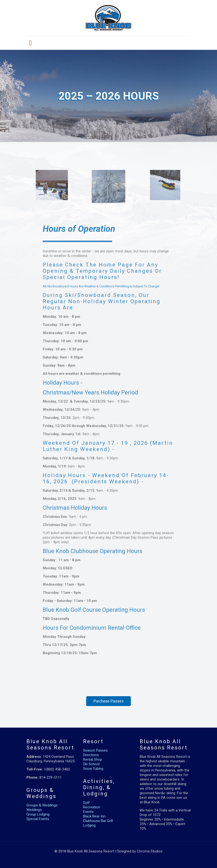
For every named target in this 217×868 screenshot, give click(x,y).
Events (88, 812)
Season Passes (95, 750)
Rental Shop (93, 759)
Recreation (92, 807)
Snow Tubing (93, 769)
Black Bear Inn (94, 816)
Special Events (38, 819)
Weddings (34, 810)
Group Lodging (38, 814)
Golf (86, 803)
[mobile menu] (30, 43)
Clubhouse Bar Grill (98, 821)
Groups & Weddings (42, 805)
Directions (91, 755)
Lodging (89, 825)
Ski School (91, 764)
